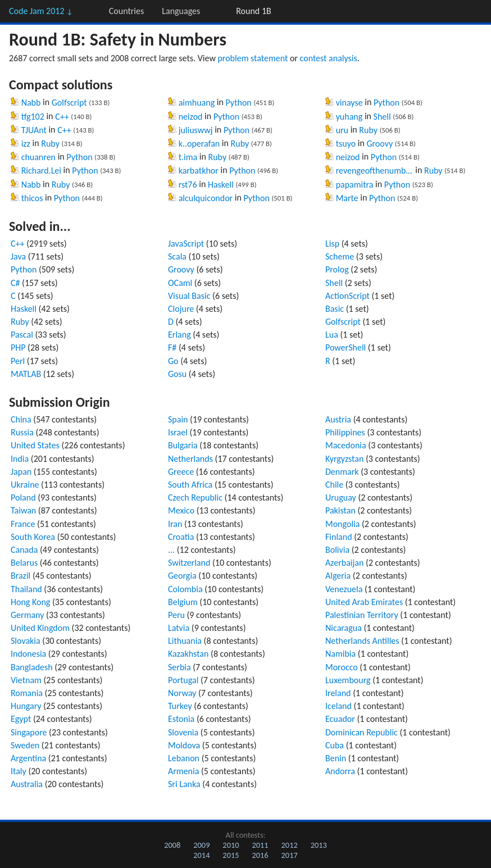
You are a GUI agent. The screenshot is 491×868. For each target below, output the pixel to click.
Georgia (182, 576)
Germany (27, 615)
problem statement (253, 58)
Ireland (338, 693)
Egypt (21, 719)
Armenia (183, 771)
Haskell (221, 185)
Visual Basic (189, 296)
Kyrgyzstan (344, 459)
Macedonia (346, 445)
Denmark (342, 472)
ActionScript (347, 296)
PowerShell (345, 347)
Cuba (335, 745)
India (20, 459)
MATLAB (26, 374)
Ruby (50, 144)
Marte (347, 198)
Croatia (181, 537)
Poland (23, 497)
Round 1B (253, 11)
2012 (290, 845)
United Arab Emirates (364, 602)
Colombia (185, 589)
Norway (182, 693)
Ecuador (340, 719)
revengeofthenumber (375, 171)
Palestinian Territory (362, 615)
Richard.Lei (41, 171)
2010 (231, 845)
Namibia (340, 654)
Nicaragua (344, 628)
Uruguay (341, 497)
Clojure (181, 309)
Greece (181, 472)
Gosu (177, 374)
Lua (332, 335)
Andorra (340, 771)
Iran (175, 524)
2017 (290, 855)
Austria (338, 419)
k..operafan (199, 144)
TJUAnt (34, 130)
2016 (260, 855)
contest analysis (329, 58)
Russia (22, 432)
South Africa (190, 485)
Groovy (379, 144)
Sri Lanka (184, 784)
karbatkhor (199, 171)
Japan (21, 472)
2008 (172, 845)
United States (35, 445)
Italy (19, 771)
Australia (27, 784)
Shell (382, 117)
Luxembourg (348, 680)
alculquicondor (206, 198)
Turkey (180, 706)
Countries (126, 11)
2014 (201, 855)
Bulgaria (183, 445)
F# (172, 347)
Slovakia (26, 641)
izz (26, 144)
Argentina (28, 758)
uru (342, 130)
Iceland (338, 706)
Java (18, 256)
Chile (334, 485)
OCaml (180, 283)
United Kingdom (40, 628)
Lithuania (185, 641)
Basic (335, 309)
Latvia (179, 628)
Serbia (179, 667)
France (23, 524)
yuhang (349, 117)
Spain (178, 419)
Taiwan (23, 510)
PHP (18, 347)
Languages (181, 11)
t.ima (188, 157)
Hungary (26, 706)
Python (79, 157)
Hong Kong (30, 602)
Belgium (183, 602)
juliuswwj (196, 130)
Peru (176, 615)
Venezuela (344, 589)
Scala (177, 256)
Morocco (342, 667)
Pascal (22, 335)
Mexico (181, 510)
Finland (339, 537)
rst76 (188, 185)
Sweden (25, 745)
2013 (319, 845)
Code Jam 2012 (41, 11)
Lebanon (184, 758)
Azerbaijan (344, 563)
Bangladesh (32, 667)
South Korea (33, 537)
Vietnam (26, 680)
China (21, 419)
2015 (231, 855)
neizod (191, 117)
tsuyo (346, 144)
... (171, 550)
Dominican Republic (362, 732)
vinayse (349, 103)
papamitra (355, 185)
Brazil (21, 576)
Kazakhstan (188, 654)
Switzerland (189, 563)
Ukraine (25, 485)
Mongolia (342, 524)
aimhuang (197, 103)
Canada (24, 550)
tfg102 (33, 117)
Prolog (337, 269)
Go (173, 361)
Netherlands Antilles (362, 641)
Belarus (24, 563)
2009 (201, 845)
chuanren (38, 157)
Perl (18, 361)
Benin (336, 758)
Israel (178, 432)
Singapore (29, 732)
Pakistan (340, 510)
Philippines (345, 432)
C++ (62, 117)
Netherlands (190, 459)
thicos (32, 198)
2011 (260, 845)
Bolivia (337, 550)
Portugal (183, 680)
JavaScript (186, 244)
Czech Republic (195, 497)
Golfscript (69, 103)
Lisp (332, 244)
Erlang (179, 335)
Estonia (181, 719)
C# (15, 283)
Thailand (26, 589)
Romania (27, 693)
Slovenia (183, 732)
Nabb (31, 103)
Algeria (338, 576)
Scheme (340, 256)
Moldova (184, 745)
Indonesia (28, 654)
